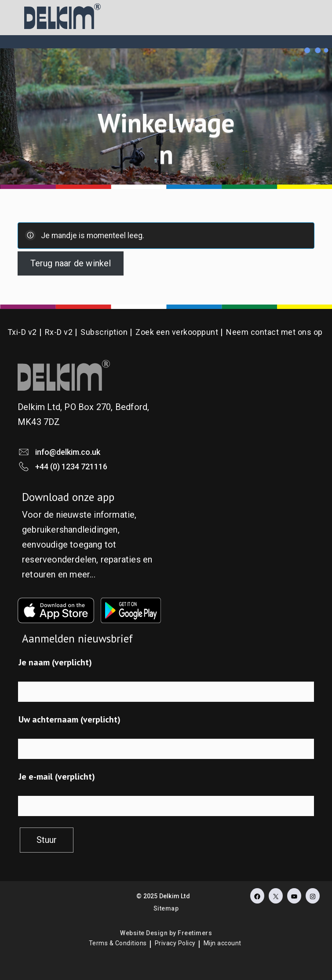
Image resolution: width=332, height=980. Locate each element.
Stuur (47, 840)
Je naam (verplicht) (55, 662)
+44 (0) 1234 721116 (71, 466)
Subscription (104, 332)
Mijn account (223, 943)
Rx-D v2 (59, 332)
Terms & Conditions (118, 943)
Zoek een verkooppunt (177, 332)
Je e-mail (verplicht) (57, 777)
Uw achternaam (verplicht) (69, 719)
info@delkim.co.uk (68, 452)
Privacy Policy (175, 943)
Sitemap (166, 908)
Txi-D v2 (22, 332)
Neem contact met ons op (274, 332)
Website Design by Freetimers (166, 933)
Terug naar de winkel (71, 263)
